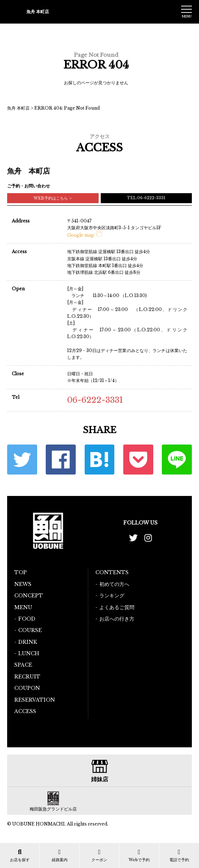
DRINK (28, 642)
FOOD (27, 619)
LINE (177, 460)
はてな (100, 460)
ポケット (138, 460)
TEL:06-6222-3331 (146, 198)
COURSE (30, 630)
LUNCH (29, 653)
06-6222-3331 (95, 400)
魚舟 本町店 (18, 108)
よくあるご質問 (117, 607)
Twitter (22, 460)
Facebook (61, 460)
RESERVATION (35, 700)
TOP (21, 572)
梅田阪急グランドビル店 (53, 809)
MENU (23, 607)
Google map (84, 235)
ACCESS (25, 711)
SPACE (23, 665)
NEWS (23, 584)
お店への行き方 (117, 619)
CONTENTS (112, 572)
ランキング (112, 596)
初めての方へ (114, 584)
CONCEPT (29, 596)
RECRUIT (27, 677)
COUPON (27, 688)
